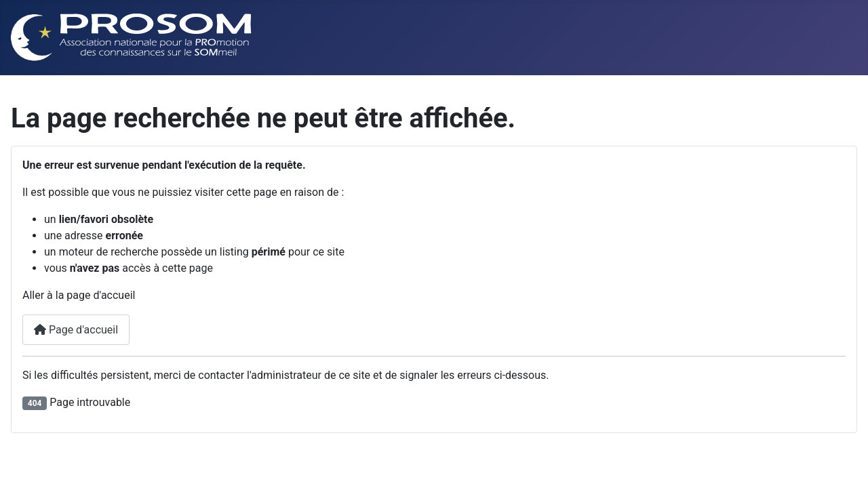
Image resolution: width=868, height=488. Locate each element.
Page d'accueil (76, 330)
